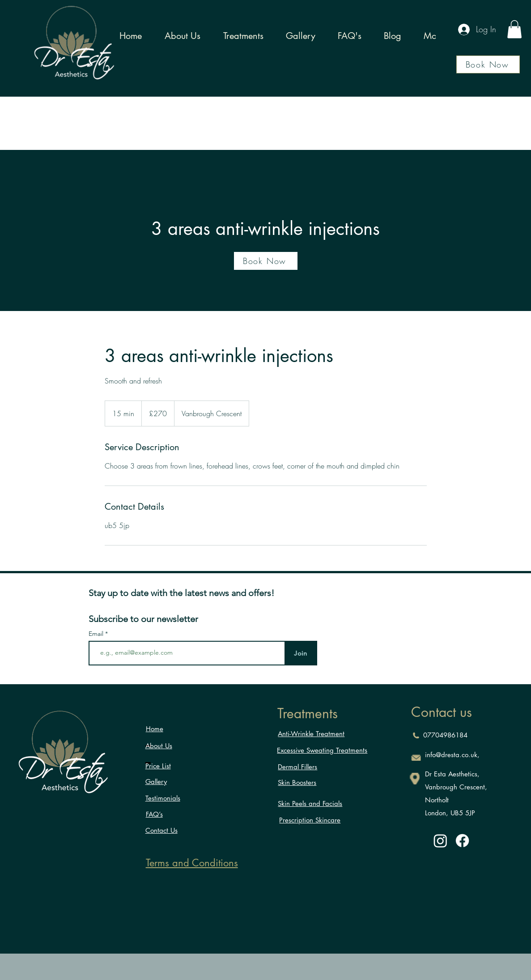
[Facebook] (462, 841)
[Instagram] (440, 841)
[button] (514, 29)
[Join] (301, 653)
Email (97, 634)
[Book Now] (488, 64)
